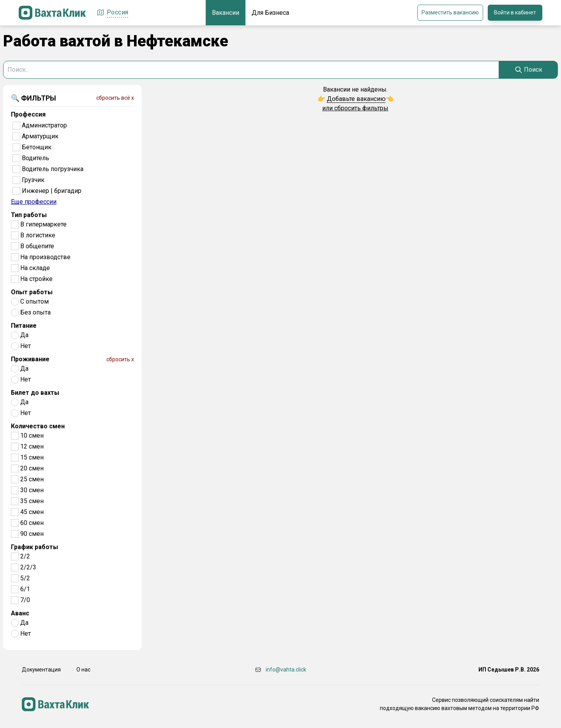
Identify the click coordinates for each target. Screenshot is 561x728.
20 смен (32, 468)
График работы (34, 547)
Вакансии (226, 13)
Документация (41, 670)
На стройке (36, 279)
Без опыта (35, 312)
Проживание (30, 359)
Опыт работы (32, 292)
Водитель (35, 158)
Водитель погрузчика (53, 169)
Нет (26, 346)
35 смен (32, 501)
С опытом (34, 301)
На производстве (45, 257)
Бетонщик (37, 147)
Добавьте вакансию (356, 99)
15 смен (32, 457)
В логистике (38, 235)
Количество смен (38, 426)
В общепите (37, 246)
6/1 (25, 589)
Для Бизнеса (270, 13)
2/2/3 (28, 567)
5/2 (25, 578)
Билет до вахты (35, 393)
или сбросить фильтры (355, 108)
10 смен (32, 436)
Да (24, 335)
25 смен (32, 479)
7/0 (25, 600)
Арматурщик (40, 136)
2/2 (25, 556)
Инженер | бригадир (52, 191)
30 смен (32, 490)
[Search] (528, 70)
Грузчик (33, 180)
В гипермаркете (43, 224)
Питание (24, 326)
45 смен (32, 512)
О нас (83, 670)
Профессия (28, 114)
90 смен (32, 534)
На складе (35, 268)
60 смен (32, 523)
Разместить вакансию (450, 12)
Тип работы (29, 215)
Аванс (20, 613)
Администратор (44, 125)
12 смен (32, 446)
